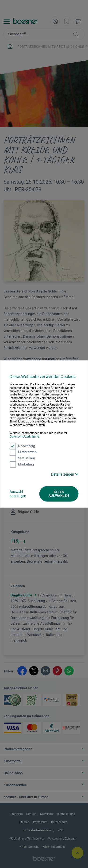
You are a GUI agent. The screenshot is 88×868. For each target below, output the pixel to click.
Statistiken (22, 458)
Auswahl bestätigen (18, 494)
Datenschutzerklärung (24, 436)
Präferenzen (23, 452)
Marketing (22, 464)
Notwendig (22, 446)
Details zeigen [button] (65, 474)
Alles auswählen (59, 494)
